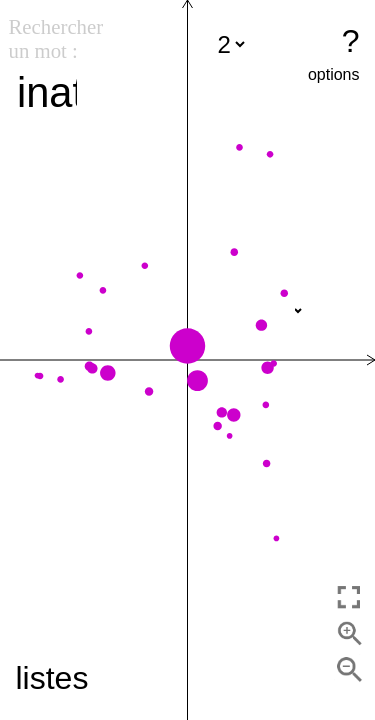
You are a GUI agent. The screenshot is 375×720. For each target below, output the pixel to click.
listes (52, 678)
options (334, 74)
